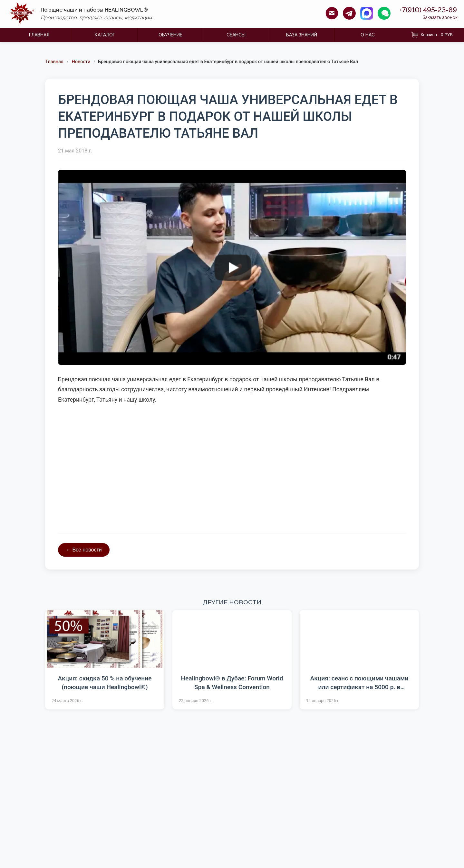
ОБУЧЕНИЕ (170, 35)
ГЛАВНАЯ (39, 35)
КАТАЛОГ (105, 35)
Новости (81, 62)
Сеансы (236, 35)
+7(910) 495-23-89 (424, 10)
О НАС (368, 35)
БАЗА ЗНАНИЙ (302, 35)
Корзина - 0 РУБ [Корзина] (432, 35)
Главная (55, 62)
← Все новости (84, 550)
